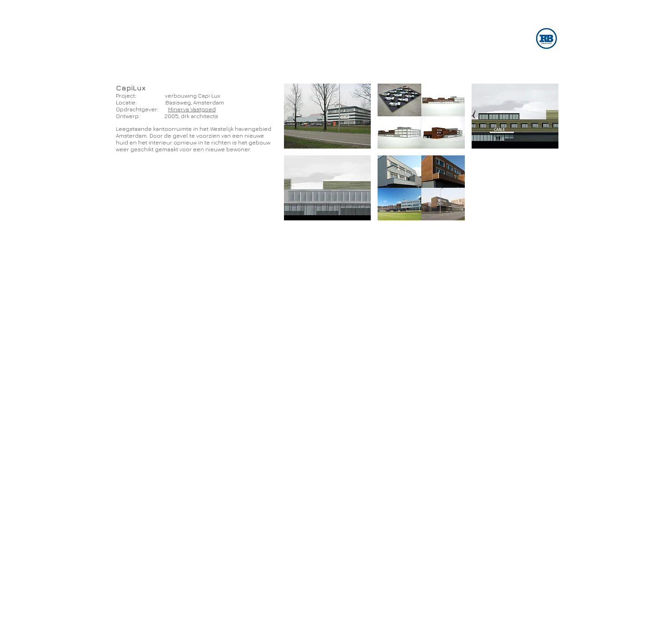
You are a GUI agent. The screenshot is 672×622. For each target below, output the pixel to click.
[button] (328, 116)
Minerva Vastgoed (192, 109)
